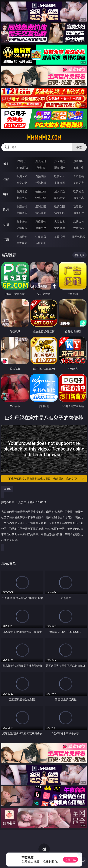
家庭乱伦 (41, 221)
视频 (6, 179)
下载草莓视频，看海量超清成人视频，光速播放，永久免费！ (47, 479)
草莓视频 (60, 237)
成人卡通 (60, 191)
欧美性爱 (79, 191)
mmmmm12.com (44, 138)
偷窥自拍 (22, 206)
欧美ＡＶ (60, 176)
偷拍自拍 (41, 191)
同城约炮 (22, 237)
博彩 (6, 164)
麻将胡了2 (22, 168)
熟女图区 (60, 213)
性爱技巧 (79, 228)
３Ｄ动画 (79, 176)
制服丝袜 (22, 198)
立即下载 (70, 860)
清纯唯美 (41, 213)
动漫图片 (79, 206)
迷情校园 (22, 228)
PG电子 (22, 161)
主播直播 (60, 183)
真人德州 (41, 161)
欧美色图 (60, 206)
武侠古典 (79, 221)
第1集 (7, 489)
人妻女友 (60, 221)
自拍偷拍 (41, 176)
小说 (6, 224)
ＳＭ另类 (79, 183)
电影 (6, 194)
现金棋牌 (60, 168)
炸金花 (41, 168)
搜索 (79, 147)
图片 (6, 209)
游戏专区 (79, 161)
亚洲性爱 (22, 191)
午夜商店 (41, 237)
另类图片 (79, 213)
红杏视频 (22, 243)
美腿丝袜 (22, 213)
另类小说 (41, 228)
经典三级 (41, 198)
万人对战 (60, 161)
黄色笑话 (60, 228)
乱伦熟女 (60, 198)
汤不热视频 (79, 237)
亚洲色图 (41, 206)
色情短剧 (41, 243)
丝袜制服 (41, 183)
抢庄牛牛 (79, 168)
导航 (6, 239)
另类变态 (79, 198)
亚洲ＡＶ (22, 176)
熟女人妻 (22, 183)
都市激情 (22, 221)
